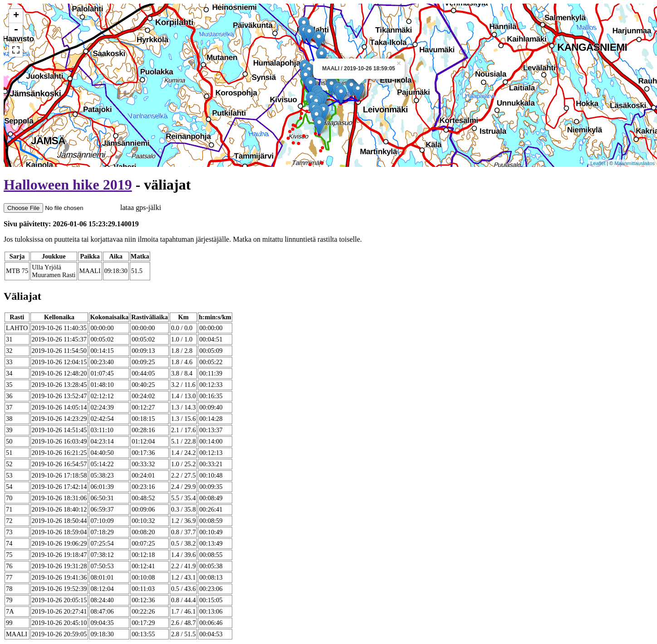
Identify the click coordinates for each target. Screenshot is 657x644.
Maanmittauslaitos (635, 163)
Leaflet (598, 163)
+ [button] (16, 16)
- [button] (16, 30)
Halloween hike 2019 (68, 185)
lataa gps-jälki (82, 207)
